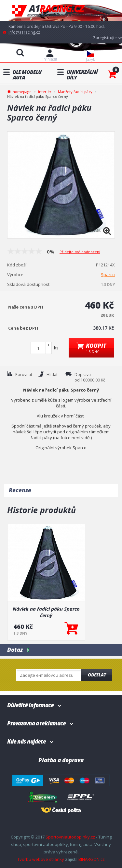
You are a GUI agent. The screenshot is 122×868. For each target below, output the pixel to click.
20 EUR (107, 315)
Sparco (108, 275)
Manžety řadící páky (75, 92)
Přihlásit (50, 59)
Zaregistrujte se (108, 38)
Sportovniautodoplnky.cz (70, 837)
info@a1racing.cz (24, 32)
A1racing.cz (61, 11)
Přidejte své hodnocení (80, 252)
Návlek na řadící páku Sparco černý (46, 612)
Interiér (45, 92)
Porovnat (24, 375)
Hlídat (52, 375)
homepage (22, 91)
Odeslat (97, 675)
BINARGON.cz (92, 859)
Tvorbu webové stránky (41, 859)
